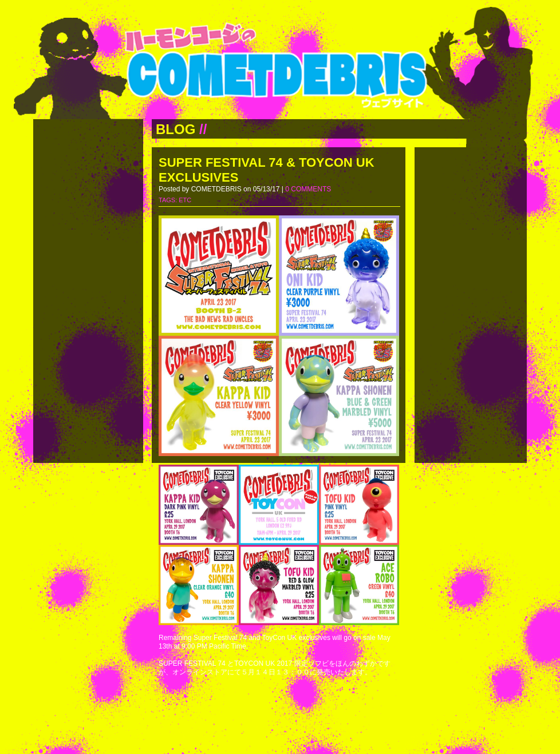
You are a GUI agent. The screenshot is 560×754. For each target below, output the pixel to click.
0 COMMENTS (308, 189)
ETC (185, 200)
